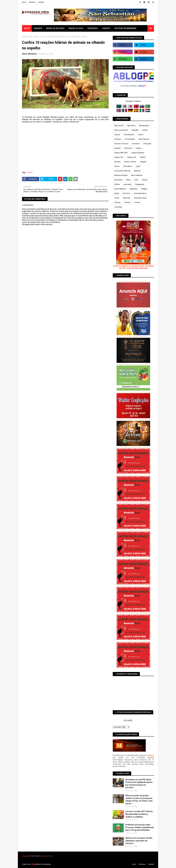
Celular (145, 130)
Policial (145, 180)
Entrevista (128, 148)
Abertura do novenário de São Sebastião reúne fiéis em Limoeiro (139, 841)
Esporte (143, 157)
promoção (127, 184)
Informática (127, 166)
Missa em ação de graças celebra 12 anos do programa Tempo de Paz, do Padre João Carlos (139, 800)
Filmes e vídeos (130, 162)
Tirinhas (117, 202)
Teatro (117, 198)
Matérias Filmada (121, 175)
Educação (147, 144)
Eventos (117, 162)
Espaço (139, 148)
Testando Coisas (140, 198)
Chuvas (117, 135)
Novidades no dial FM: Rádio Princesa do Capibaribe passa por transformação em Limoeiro (139, 784)
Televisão (126, 198)
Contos (141, 135)
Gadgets (143, 162)
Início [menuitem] (27, 28)
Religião (144, 189)
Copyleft (25, 856)
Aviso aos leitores (121, 130)
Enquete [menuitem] (38, 28)
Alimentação (144, 126)
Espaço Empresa (138, 153)
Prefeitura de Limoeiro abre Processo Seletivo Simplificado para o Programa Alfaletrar (140, 827)
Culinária (118, 139)
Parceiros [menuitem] (93, 28)
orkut (136, 180)
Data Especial (144, 139)
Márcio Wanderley (43, 864)
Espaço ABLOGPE (121, 153)
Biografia (135, 130)
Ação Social (119, 126)
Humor (36, 37)
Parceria (32, 2)
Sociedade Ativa (140, 193)
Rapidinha (134, 189)
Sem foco (126, 193)
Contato (41, 2)
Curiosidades (130, 139)
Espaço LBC (119, 157)
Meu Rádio (118, 180)
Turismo (137, 202)
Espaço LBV (132, 157)
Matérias (137, 171)
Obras (128, 180)
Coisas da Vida (46, 856)
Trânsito (127, 202)
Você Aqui (118, 207)
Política (117, 184)
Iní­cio (24, 2)
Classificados (129, 135)
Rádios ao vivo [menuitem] (76, 28)
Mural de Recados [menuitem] (55, 28)
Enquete (117, 148)
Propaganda (140, 184)
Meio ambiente (137, 175)
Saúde (117, 193)
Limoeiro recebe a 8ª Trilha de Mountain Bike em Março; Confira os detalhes (139, 814)
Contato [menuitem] (106, 28)
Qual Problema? (120, 189)
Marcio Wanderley (29, 54)
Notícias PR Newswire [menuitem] (125, 28)
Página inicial (27, 37)
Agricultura (131, 126)
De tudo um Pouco (121, 144)
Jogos (138, 166)
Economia (136, 144)
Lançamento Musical (122, 171)
